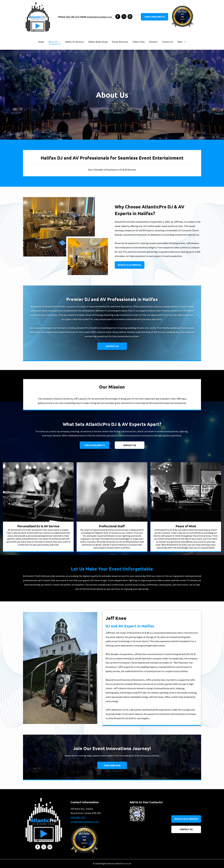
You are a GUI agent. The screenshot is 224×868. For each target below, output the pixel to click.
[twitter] (124, 17)
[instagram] (130, 17)
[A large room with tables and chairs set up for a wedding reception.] (88, 257)
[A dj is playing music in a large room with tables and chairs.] (59, 227)
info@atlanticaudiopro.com (99, 17)
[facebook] (118, 17)
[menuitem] (41, 42)
